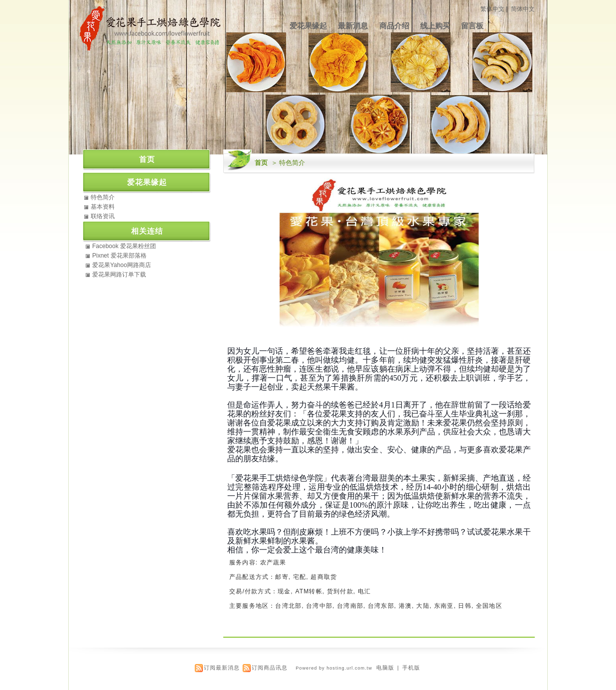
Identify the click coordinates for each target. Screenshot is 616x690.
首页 (261, 163)
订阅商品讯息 (270, 668)
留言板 (472, 26)
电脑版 (385, 668)
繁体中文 (492, 9)
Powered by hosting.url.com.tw (334, 668)
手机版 (411, 668)
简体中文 (523, 9)
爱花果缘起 (308, 26)
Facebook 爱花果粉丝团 (124, 246)
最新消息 (353, 26)
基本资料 (103, 207)
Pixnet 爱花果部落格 (119, 256)
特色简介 (103, 197)
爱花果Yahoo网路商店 (122, 265)
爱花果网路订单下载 (119, 275)
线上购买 (435, 26)
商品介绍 (394, 26)
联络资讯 (103, 216)
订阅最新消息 (222, 668)
